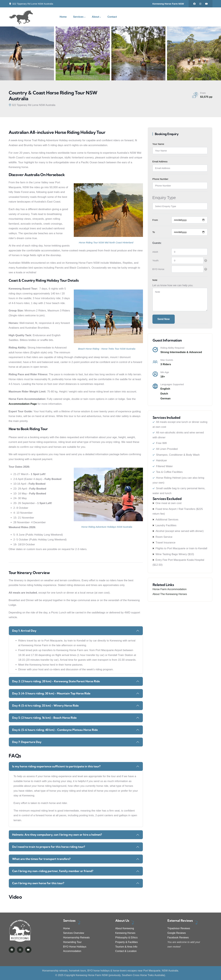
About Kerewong (125, 928)
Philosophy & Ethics (126, 938)
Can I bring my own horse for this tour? (38, 883)
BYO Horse (158, 269)
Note (155, 280)
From (155, 220)
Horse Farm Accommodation (170, 589)
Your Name (158, 144)
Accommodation (72, 951)
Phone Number (160, 179)
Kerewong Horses (125, 933)
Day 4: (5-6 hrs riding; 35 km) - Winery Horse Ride (45, 706)
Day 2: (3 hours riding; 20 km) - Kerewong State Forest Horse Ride (56, 681)
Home (67, 928)
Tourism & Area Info (126, 947)
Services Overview (74, 933)
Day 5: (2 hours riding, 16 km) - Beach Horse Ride (44, 718)
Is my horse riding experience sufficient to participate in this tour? (56, 766)
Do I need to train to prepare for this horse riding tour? (49, 847)
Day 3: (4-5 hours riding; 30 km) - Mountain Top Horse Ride (51, 693)
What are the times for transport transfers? (41, 859)
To (154, 232)
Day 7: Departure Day (27, 742)
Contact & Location (126, 951)
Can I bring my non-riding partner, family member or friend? (53, 871)
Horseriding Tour (72, 942)
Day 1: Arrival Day (24, 631)
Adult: (155, 252)
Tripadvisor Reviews (179, 928)
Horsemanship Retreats (76, 938)
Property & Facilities (127, 942)
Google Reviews (177, 933)
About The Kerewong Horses (170, 594)
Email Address (160, 161)
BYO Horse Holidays (75, 947)
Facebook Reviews (178, 938)
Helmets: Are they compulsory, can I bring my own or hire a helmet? (57, 835)
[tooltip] (206, 261)
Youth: (156, 260)
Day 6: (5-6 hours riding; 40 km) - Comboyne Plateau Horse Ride (55, 730)
